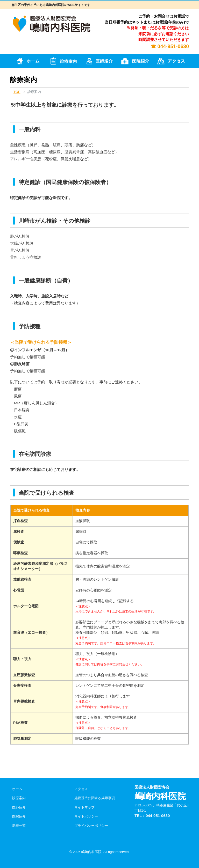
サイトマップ (84, 807)
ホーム (17, 789)
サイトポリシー (86, 816)
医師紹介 (19, 807)
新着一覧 (19, 826)
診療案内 (19, 798)
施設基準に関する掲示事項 (95, 798)
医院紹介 (19, 816)
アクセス (81, 789)
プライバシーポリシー (91, 826)
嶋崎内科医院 (91, 852)
